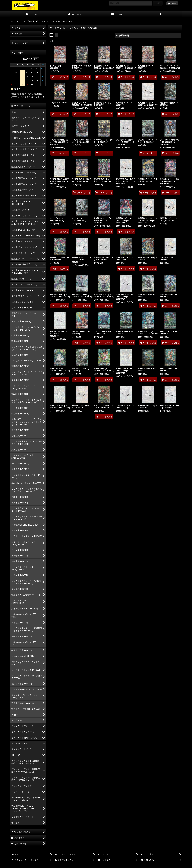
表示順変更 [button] (123, 35)
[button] (161, 15)
